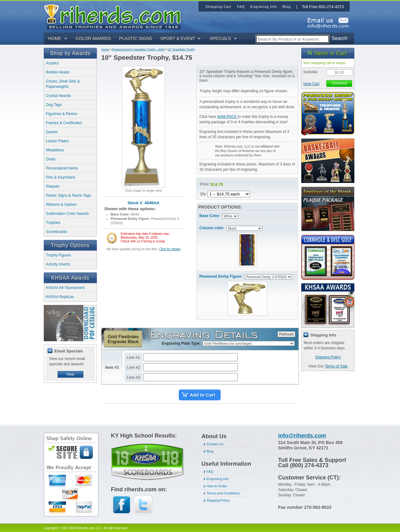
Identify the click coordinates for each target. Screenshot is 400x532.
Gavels (52, 132)
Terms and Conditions (223, 493)
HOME (55, 38)
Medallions (55, 150)
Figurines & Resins (62, 114)
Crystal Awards (58, 96)
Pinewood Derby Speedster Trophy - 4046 (138, 49)
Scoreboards (57, 232)
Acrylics (52, 63)
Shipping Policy (328, 357)
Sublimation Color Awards (67, 214)
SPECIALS (220, 38)
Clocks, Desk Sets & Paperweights (63, 84)
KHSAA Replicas (60, 297)
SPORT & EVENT (178, 38)
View (70, 374)
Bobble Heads (58, 72)
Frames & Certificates (64, 123)
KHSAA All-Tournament (65, 288)
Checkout (339, 83)
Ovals (51, 159)
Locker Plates (57, 141)
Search (340, 38)
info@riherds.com (302, 436)
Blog (210, 451)
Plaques (53, 186)
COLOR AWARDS (93, 38)
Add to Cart (202, 395)
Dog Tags (54, 105)
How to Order (217, 486)
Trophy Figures (58, 255)
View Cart (311, 84)
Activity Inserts (58, 264)
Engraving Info (218, 479)
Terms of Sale (336, 366)
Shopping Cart (218, 7)
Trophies (53, 223)
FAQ (210, 472)
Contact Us (215, 444)
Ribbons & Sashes (61, 205)
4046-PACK (227, 117)
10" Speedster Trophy (181, 49)
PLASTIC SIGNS (136, 38)
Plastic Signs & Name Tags (68, 195)
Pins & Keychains (60, 177)
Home (105, 49)
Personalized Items (62, 168)
